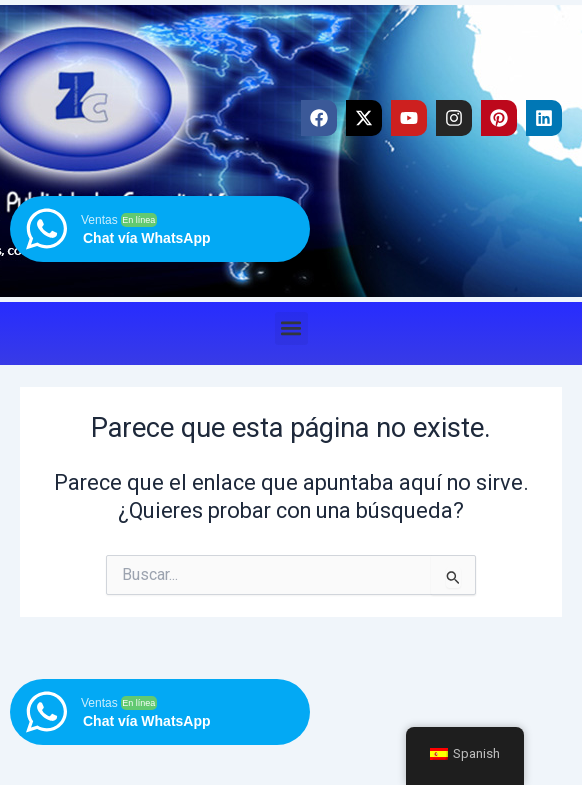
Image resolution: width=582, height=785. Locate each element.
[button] (291, 328)
